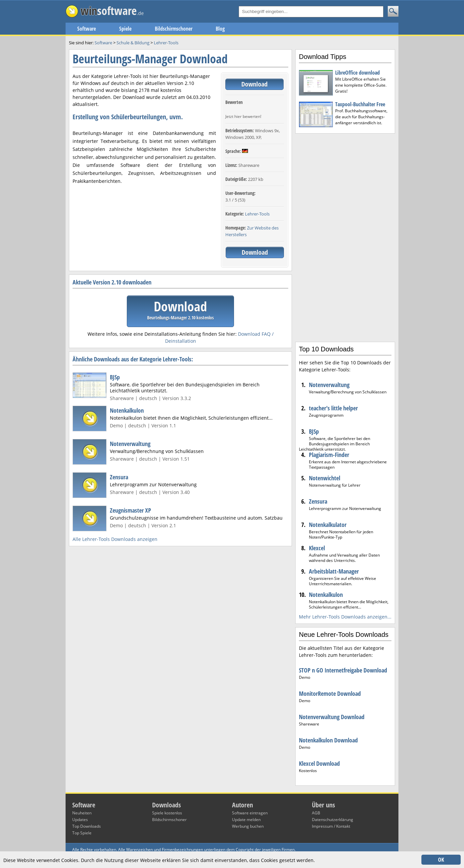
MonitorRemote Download (330, 693)
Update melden (246, 820)
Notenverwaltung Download (332, 717)
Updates (80, 820)
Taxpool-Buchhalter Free (360, 104)
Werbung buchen (248, 826)
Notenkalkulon (127, 410)
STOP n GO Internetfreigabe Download (343, 670)
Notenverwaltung (130, 444)
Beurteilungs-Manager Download (150, 59)
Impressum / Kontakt (331, 826)
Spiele (125, 29)
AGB (316, 813)
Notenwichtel (325, 478)
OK (441, 860)
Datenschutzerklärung (333, 820)
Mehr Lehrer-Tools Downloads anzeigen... (345, 617)
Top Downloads (87, 826)
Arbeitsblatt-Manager (334, 571)
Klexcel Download (319, 763)
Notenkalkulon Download (328, 740)
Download (254, 84)
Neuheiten (82, 813)
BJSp (115, 377)
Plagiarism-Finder (329, 455)
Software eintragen (250, 813)
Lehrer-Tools (257, 214)
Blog (220, 29)
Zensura (119, 477)
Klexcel (317, 548)
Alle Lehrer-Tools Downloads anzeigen (115, 539)
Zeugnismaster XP (130, 510)
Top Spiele (82, 833)
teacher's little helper (333, 408)
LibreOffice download (357, 73)
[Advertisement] (345, 237)
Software (87, 29)
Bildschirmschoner (174, 29)
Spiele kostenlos (167, 813)
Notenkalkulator (328, 525)
